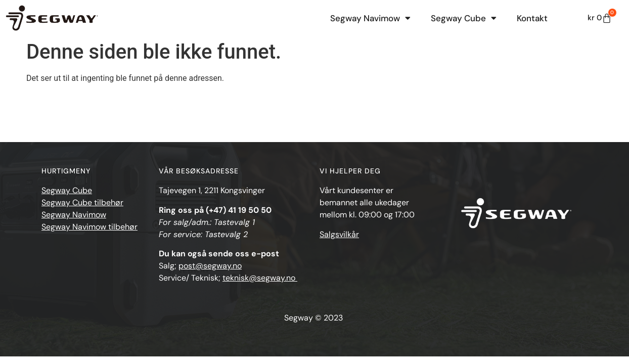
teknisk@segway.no (260, 278)
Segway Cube (464, 18)
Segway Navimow (370, 18)
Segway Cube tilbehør (82, 202)
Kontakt (532, 18)
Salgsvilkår (339, 234)
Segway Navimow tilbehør (89, 227)
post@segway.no (210, 266)
